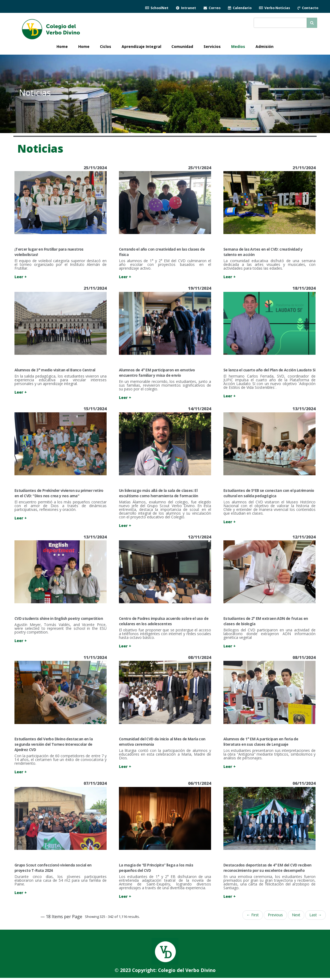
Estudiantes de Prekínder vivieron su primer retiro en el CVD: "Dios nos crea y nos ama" (59, 493)
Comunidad (182, 46)
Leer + (21, 277)
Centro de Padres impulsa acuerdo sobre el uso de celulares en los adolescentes (164, 621)
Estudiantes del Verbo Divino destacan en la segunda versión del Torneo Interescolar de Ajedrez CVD (54, 744)
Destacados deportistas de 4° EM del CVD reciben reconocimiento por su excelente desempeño (267, 868)
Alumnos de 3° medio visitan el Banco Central (55, 370)
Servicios (212, 46)
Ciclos (106, 46)
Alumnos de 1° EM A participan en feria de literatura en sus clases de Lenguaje (261, 742)
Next (296, 915)
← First (253, 915)
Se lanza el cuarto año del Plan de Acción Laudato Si (269, 370)
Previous (275, 915)
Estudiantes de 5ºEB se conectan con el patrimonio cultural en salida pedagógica (269, 493)
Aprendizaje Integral (141, 46)
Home (84, 46)
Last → (316, 915)
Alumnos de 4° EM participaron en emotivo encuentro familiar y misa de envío (157, 373)
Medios (238, 46)
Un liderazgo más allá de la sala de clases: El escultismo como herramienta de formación (159, 493)
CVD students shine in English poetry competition (59, 618)
